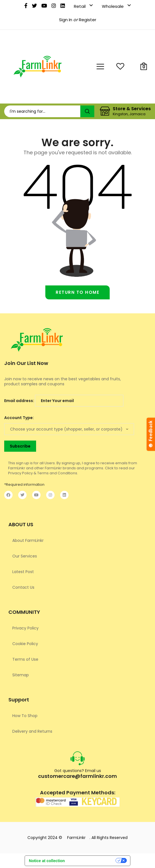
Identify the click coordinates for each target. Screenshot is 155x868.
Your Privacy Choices (92, 862)
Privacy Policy (25, 628)
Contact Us (23, 587)
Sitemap (21, 675)
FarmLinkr (76, 838)
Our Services (25, 556)
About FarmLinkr (28, 540)
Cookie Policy (25, 644)
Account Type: (19, 418)
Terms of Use (25, 659)
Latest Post (23, 572)
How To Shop (25, 716)
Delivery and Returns (32, 731)
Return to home (77, 292)
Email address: (64, 401)
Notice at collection (47, 861)
